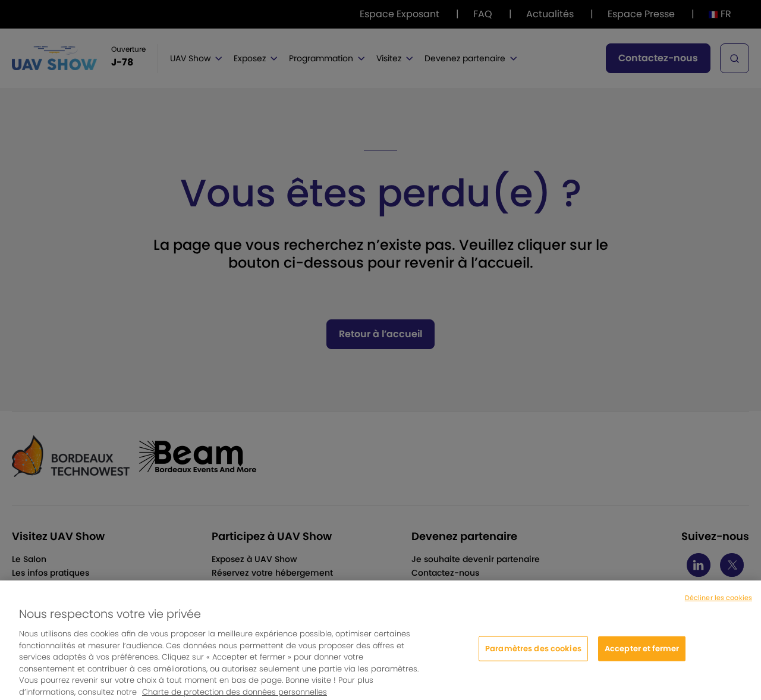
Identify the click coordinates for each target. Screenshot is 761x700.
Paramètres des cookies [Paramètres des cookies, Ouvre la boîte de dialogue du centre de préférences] (533, 653)
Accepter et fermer (642, 653)
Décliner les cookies (718, 602)
